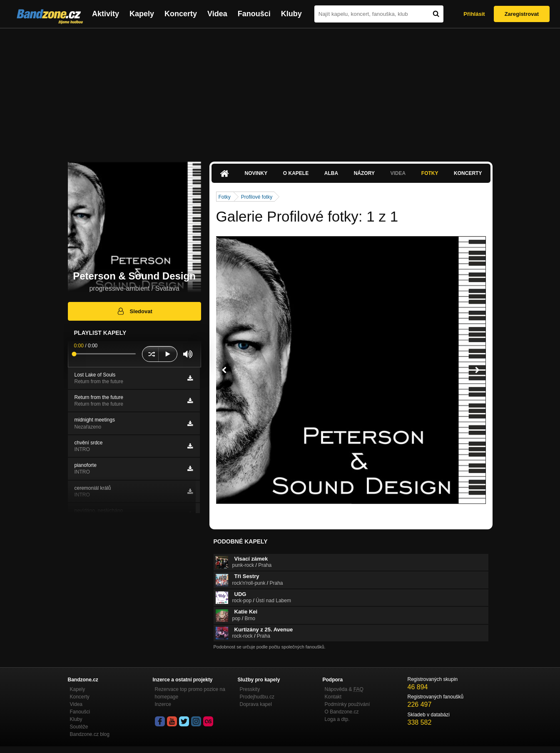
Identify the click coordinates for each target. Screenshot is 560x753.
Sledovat (134, 311)
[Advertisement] (280, 91)
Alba (331, 173)
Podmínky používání (347, 704)
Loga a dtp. (337, 719)
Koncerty (181, 14)
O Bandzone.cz (342, 712)
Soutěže (79, 727)
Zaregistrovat (522, 14)
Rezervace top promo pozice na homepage (190, 693)
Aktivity (106, 14)
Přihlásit (474, 14)
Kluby (291, 14)
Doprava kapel (256, 704)
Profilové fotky (257, 197)
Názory (364, 173)
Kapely (142, 14)
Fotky (430, 173)
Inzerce (163, 704)
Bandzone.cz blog (90, 734)
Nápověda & (344, 689)
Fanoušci (254, 14)
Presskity (250, 689)
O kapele (296, 173)
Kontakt (333, 697)
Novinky (256, 173)
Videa (217, 14)
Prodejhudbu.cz (257, 697)
